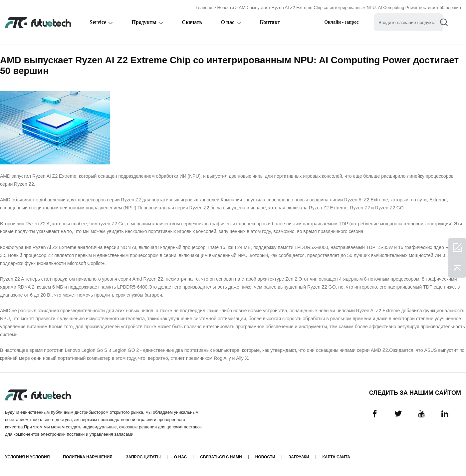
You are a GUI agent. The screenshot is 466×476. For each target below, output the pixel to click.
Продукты (144, 22)
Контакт (270, 22)
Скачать (192, 22)
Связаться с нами (221, 457)
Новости (225, 7)
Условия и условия (27, 457)
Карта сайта (336, 457)
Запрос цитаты (143, 457)
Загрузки (299, 457)
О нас (228, 22)
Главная (204, 7)
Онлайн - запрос (341, 22)
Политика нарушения (88, 457)
